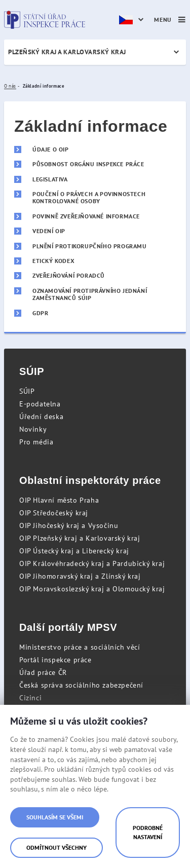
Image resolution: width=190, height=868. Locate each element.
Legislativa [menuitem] (50, 179)
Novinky (33, 429)
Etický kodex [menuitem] (53, 261)
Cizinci (30, 698)
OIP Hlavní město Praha (59, 500)
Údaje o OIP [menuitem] (51, 149)
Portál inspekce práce (55, 660)
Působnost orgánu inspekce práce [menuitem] (88, 164)
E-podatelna (40, 404)
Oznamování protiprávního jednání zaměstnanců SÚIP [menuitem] (90, 294)
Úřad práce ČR (43, 672)
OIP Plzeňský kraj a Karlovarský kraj (80, 538)
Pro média (36, 442)
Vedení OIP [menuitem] (49, 231)
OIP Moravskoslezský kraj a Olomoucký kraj (92, 589)
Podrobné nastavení (148, 832)
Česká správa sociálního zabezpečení (81, 685)
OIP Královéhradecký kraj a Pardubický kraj (92, 563)
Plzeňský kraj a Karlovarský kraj (67, 52)
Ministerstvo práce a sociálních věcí (80, 647)
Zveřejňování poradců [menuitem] (69, 276)
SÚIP (27, 391)
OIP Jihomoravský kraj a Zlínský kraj (80, 576)
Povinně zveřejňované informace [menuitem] (86, 216)
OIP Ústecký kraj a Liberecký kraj (74, 551)
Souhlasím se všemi (55, 817)
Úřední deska (41, 417)
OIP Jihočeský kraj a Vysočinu (69, 525)
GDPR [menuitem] (40, 313)
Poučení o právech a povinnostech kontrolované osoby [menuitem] (89, 198)
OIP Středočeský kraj (54, 513)
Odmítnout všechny (56, 847)
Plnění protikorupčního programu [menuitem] (90, 246)
